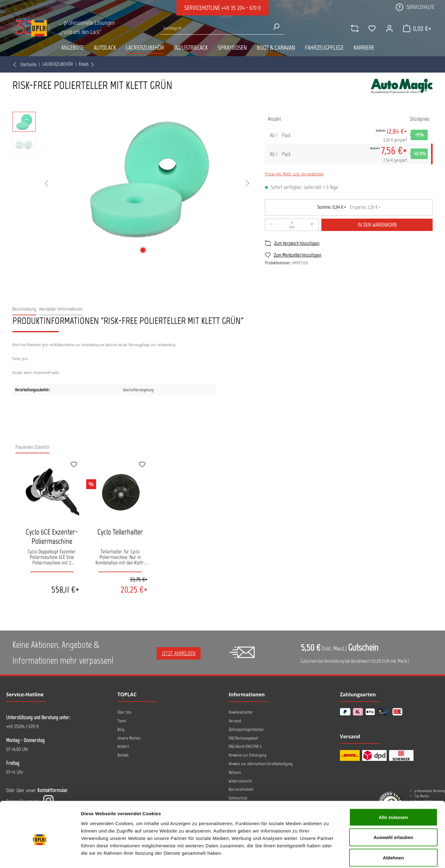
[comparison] (354, 28)
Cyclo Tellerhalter (120, 532)
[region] (132, 184)
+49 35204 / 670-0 (22, 726)
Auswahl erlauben (393, 807)
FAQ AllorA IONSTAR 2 (245, 746)
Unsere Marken (129, 738)
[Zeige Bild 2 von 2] (151, 250)
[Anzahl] (292, 225)
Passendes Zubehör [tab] (32, 447)
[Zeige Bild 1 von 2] (143, 250)
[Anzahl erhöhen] (312, 225)
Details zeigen (329, 856)
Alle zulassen (393, 787)
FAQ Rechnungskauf (243, 738)
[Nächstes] (248, 184)
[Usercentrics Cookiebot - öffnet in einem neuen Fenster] (40, 856)
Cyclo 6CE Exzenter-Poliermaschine (52, 536)
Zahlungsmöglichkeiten (246, 730)
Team (122, 721)
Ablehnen (393, 827)
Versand (235, 721)
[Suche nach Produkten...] (214, 28)
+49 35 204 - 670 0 (241, 8)
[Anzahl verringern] (272, 225)
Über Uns (124, 712)
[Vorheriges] (46, 184)
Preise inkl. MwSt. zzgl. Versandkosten (294, 174)
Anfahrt (123, 746)
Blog (121, 730)
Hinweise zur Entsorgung (248, 755)
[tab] (24, 309)
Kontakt (123, 755)
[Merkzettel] (372, 28)
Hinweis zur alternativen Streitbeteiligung (261, 764)
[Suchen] (276, 27)
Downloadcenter (241, 712)
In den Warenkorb (377, 225)
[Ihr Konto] (389, 28)
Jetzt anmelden (179, 653)
